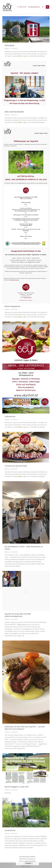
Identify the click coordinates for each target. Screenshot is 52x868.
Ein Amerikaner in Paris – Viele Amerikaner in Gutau (24, 548)
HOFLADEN (9, 46)
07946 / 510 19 (23, 7)
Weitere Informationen (30, 861)
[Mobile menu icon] (48, 7)
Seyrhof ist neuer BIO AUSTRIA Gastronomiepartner (18, 615)
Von (14, 49)
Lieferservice (10, 417)
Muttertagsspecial (12, 306)
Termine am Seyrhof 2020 (16, 466)
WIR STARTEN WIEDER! (14, 112)
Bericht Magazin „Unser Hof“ (17, 787)
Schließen (28, 863)
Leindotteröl (10, 830)
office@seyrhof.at (35, 7)
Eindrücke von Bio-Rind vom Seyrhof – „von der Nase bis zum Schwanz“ (25, 728)
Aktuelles (7, 49)
